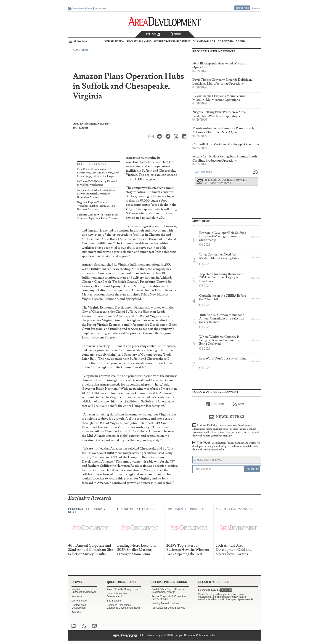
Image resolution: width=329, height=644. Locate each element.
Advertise (101, 8)
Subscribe (242, 8)
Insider (226, 431)
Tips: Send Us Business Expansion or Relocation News (226, 181)
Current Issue (79, 601)
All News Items (203, 172)
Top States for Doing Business (168, 608)
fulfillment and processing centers (134, 346)
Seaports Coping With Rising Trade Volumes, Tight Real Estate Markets (98, 217)
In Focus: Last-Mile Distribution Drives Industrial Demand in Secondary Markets (96, 194)
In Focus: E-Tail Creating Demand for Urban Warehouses (97, 183)
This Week (226, 446)
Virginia (131, 175)
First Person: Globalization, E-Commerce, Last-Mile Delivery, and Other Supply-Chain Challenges (98, 173)
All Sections (80, 41)
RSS (238, 404)
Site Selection (115, 601)
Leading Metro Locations (165, 603)
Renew (256, 8)
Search (177, 34)
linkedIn (215, 404)
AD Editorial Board (231, 41)
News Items (81, 50)
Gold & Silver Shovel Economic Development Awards (169, 591)
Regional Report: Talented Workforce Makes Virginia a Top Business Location (96, 206)
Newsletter (77, 596)
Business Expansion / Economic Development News (124, 606)
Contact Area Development (79, 606)
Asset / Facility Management (123, 589)
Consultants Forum (82, 8)
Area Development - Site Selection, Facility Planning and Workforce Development (165, 21)
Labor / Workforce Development (117, 595)
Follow (153, 34)
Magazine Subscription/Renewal (84, 591)
